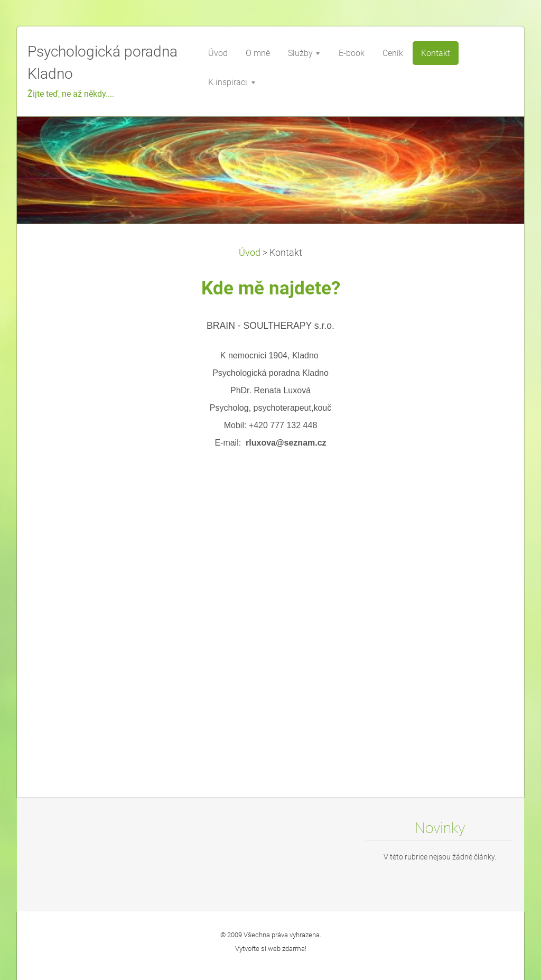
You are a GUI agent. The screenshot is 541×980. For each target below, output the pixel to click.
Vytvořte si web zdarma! (271, 949)
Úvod (250, 253)
